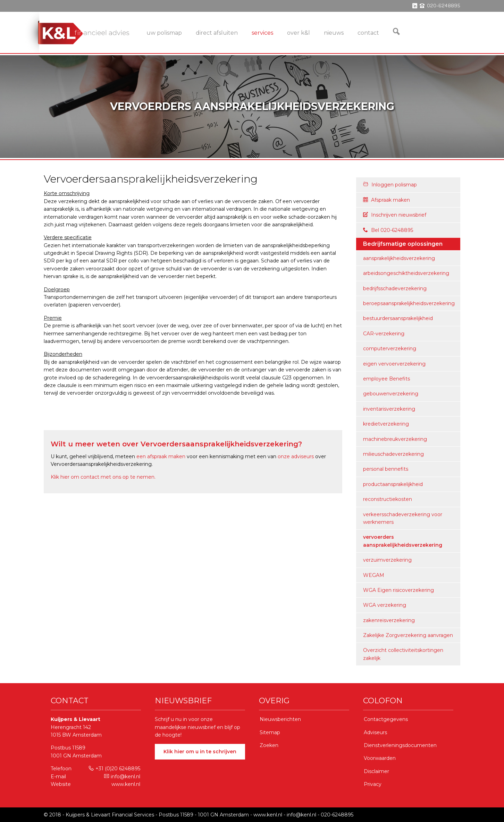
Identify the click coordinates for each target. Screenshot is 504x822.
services (262, 33)
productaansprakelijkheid (393, 484)
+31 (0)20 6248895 (114, 769)
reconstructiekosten (388, 499)
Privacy (373, 784)
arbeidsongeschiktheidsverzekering (406, 273)
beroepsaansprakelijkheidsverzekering (409, 303)
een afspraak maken (161, 456)
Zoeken (269, 745)
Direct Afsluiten (217, 33)
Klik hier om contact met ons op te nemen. (103, 477)
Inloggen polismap (390, 185)
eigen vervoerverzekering (394, 364)
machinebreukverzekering (395, 439)
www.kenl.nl (126, 784)
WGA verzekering (385, 605)
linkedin (415, 6)
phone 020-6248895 (440, 6)
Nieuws (334, 33)
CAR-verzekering (384, 334)
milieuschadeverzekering (393, 454)
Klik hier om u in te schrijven (200, 752)
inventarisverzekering (389, 409)
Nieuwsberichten (280, 719)
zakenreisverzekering (389, 620)
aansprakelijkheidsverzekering (399, 258)
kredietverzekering (386, 424)
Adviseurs (375, 732)
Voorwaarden (380, 758)
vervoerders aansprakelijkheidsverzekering (403, 541)
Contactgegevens (386, 719)
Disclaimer (376, 771)
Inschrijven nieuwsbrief (395, 215)
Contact (368, 33)
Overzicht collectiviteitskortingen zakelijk (403, 654)
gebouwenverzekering (391, 394)
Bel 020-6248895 (388, 230)
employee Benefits (387, 379)
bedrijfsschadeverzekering (395, 288)
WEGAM (374, 575)
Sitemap (270, 732)
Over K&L (299, 33)
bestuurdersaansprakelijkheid (398, 318)
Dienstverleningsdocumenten (400, 745)
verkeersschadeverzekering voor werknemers (403, 518)
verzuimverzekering (387, 560)
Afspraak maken (387, 200)
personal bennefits (386, 469)
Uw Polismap (164, 33)
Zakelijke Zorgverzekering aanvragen (408, 635)
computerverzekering (390, 349)
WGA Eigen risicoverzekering (398, 590)
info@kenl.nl (122, 777)
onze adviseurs (296, 456)
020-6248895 (337, 815)
